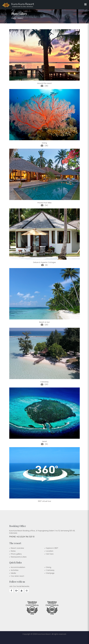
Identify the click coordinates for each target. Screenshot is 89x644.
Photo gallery (16, 554)
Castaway (50, 570)
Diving (49, 567)
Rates (13, 551)
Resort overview (17, 548)
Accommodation (18, 567)
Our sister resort (18, 576)
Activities (15, 570)
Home (14, 18)
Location (50, 551)
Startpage (50, 573)
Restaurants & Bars (19, 557)
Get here (50, 554)
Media (13, 573)
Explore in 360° (52, 548)
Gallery (20, 18)
